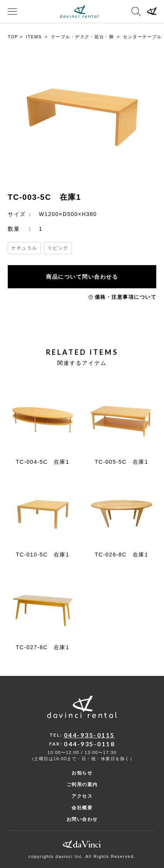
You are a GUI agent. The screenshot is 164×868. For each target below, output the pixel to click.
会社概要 (82, 808)
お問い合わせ (82, 819)
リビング (58, 248)
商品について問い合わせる (82, 277)
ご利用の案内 (82, 785)
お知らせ (82, 773)
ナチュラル (24, 248)
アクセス (82, 796)
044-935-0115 (89, 735)
